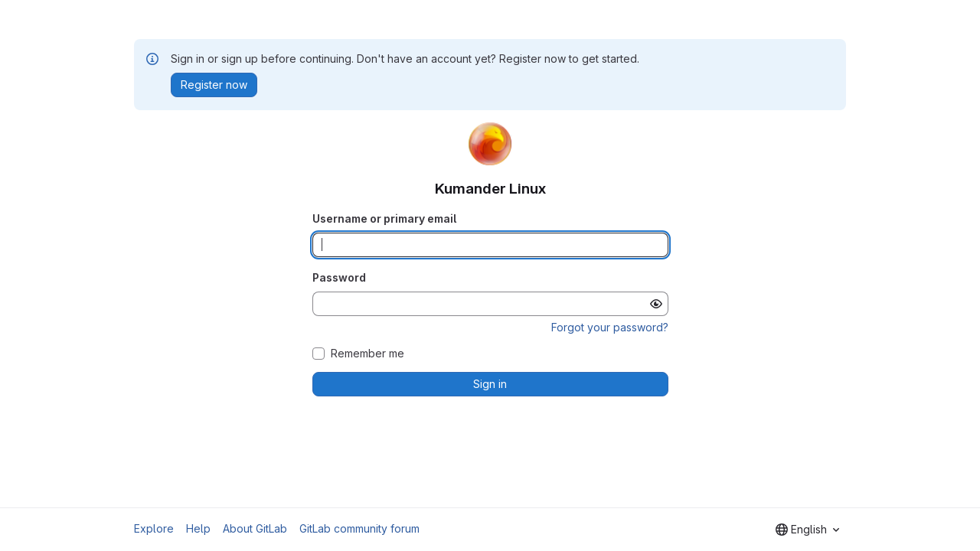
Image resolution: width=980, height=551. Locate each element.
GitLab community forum (359, 528)
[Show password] (656, 304)
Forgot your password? (610, 327)
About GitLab (255, 528)
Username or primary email (384, 218)
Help (198, 528)
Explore (154, 528)
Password (339, 277)
